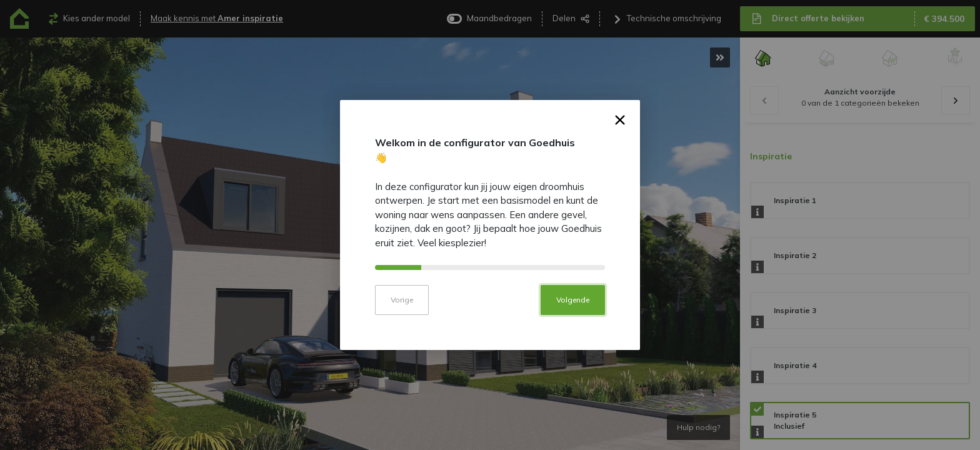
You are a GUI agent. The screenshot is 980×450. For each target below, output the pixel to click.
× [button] (620, 131)
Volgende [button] (573, 308)
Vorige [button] (402, 308)
